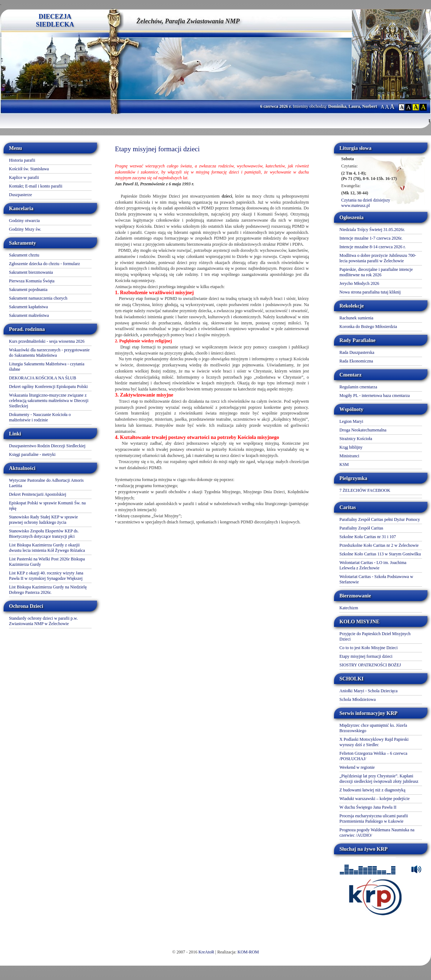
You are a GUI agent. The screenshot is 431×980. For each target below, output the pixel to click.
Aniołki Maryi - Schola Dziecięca (369, 691)
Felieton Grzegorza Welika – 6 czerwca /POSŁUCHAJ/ (373, 756)
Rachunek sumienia (356, 318)
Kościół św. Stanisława (29, 169)
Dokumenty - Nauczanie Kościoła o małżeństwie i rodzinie (40, 417)
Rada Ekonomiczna (356, 361)
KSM (344, 464)
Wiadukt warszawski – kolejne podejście (374, 799)
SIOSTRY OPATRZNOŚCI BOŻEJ (370, 665)
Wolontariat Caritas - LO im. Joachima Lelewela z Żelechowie (373, 565)
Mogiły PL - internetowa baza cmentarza (375, 396)
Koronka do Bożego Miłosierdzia (368, 327)
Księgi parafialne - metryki (32, 454)
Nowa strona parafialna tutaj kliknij (370, 292)
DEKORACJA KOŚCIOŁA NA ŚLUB (43, 378)
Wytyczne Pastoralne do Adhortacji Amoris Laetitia (46, 483)
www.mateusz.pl (356, 205)
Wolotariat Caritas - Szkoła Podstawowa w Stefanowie (376, 579)
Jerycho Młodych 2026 (359, 283)
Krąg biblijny (351, 447)
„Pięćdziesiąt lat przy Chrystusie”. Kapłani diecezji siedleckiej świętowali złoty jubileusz (379, 779)
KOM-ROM (248, 952)
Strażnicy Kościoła (356, 439)
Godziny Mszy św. (25, 229)
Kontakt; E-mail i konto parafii (36, 186)
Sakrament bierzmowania (31, 272)
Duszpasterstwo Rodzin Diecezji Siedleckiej (47, 446)
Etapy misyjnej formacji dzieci (366, 656)
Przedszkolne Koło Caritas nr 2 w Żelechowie (379, 545)
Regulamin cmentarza (358, 387)
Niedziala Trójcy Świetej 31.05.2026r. (372, 230)
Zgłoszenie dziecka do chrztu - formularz (45, 264)
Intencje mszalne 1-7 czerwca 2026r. (371, 238)
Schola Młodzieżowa (358, 699)
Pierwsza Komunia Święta (32, 281)
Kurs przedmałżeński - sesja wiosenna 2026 (47, 341)
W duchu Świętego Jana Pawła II (368, 807)
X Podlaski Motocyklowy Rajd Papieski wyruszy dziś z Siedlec (374, 742)
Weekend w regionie (357, 767)
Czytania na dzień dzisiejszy (366, 200)
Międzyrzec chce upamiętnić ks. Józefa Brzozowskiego (373, 728)
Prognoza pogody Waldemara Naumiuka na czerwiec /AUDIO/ (377, 833)
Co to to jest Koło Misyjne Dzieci (369, 648)
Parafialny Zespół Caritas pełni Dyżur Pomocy (380, 519)
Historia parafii (22, 160)
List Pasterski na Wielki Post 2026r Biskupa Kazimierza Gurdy (47, 562)
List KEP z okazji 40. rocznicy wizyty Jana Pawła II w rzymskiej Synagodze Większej (46, 576)
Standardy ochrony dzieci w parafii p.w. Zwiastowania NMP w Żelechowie (43, 621)
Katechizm (349, 608)
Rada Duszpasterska (357, 352)
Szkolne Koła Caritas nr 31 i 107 (368, 537)
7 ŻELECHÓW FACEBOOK (365, 490)
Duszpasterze (20, 195)
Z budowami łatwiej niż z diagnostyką (372, 790)
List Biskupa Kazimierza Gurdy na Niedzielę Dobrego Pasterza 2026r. (48, 590)
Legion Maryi (351, 421)
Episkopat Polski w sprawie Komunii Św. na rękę (47, 506)
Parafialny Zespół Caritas (361, 528)
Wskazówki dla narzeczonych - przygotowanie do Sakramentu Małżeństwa (49, 353)
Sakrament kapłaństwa (28, 307)
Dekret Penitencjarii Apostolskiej (38, 494)
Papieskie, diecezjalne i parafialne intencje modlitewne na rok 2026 (376, 272)
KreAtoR (207, 952)
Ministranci (349, 456)
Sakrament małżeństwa (29, 315)
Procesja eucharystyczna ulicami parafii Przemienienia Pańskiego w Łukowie (374, 819)
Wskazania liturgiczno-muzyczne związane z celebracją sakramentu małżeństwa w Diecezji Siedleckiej (49, 401)
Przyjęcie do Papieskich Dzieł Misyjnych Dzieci (375, 636)
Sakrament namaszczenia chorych (38, 298)
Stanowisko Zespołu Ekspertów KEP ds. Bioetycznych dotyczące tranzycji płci (44, 534)
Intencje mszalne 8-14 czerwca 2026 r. (373, 247)
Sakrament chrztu (24, 255)
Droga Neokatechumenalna (363, 430)
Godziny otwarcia (24, 221)
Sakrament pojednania (28, 290)
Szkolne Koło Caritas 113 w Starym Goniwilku (380, 554)
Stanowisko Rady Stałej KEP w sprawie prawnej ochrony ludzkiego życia (43, 520)
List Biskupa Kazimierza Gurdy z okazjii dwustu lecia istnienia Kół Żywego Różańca (47, 548)
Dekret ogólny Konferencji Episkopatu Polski (48, 387)
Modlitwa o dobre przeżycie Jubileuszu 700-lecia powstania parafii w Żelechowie (378, 258)
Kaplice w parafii (24, 177)
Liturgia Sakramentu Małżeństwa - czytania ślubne (47, 367)
